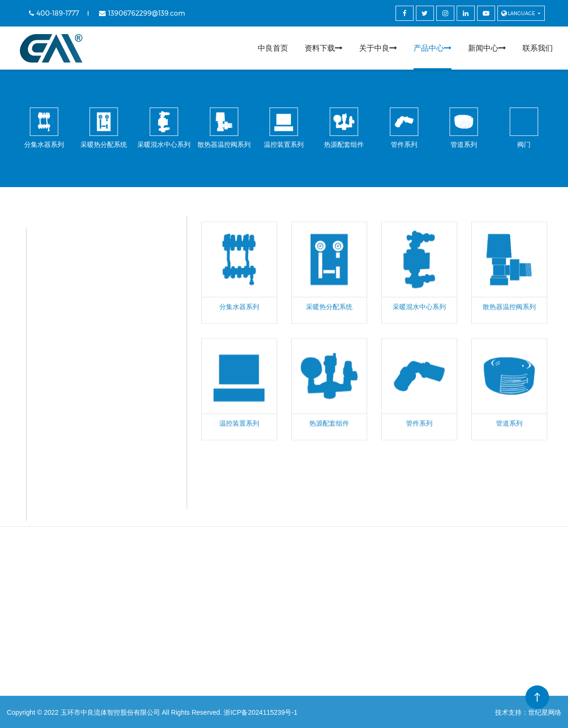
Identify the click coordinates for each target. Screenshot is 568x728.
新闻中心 (487, 48)
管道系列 (84, 468)
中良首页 (273, 48)
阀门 (76, 501)
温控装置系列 (91, 369)
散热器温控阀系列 (99, 336)
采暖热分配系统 (95, 269)
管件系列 (84, 435)
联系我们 (538, 48)
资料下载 (324, 48)
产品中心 (433, 48)
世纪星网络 (545, 712)
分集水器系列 (91, 236)
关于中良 (378, 48)
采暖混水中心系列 (99, 302)
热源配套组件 (91, 402)
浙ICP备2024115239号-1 (261, 712)
